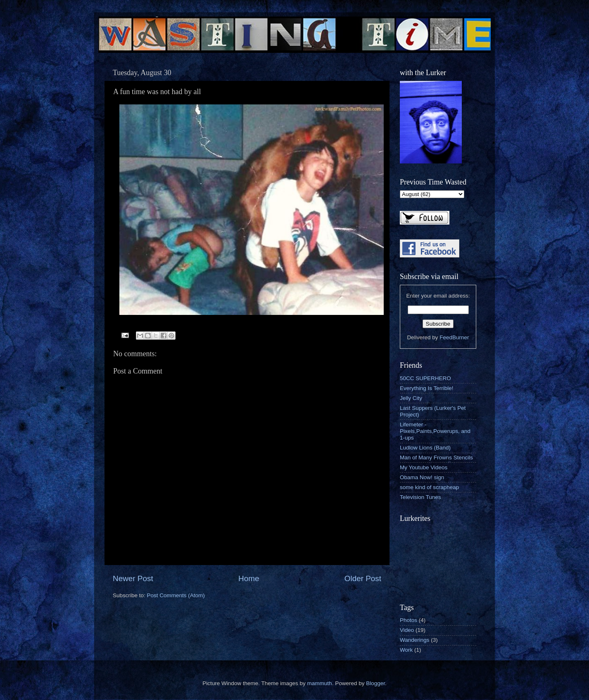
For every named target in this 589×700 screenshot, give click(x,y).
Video (407, 630)
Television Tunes (420, 497)
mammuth (320, 683)
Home (249, 578)
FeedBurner (454, 337)
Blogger (375, 683)
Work (406, 650)
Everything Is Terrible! (427, 388)
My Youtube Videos (424, 467)
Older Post (363, 578)
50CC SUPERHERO (425, 378)
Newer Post (133, 578)
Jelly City (411, 398)
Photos (408, 620)
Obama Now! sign (422, 477)
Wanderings (415, 640)
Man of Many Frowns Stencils (436, 458)
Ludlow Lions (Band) (425, 448)
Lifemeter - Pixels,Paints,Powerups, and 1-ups (435, 431)
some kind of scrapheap (429, 487)
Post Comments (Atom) (176, 595)
